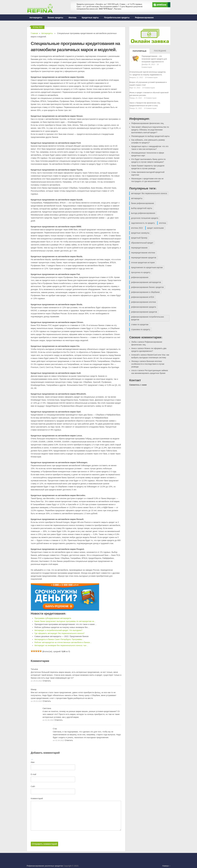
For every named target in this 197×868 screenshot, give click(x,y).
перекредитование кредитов (144, 258)
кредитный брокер (139, 238)
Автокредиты (36, 17)
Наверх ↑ (166, 866)
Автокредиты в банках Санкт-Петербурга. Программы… (59, 639)
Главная (34, 33)
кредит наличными (155, 228)
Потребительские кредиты (117, 17)
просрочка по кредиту (141, 272)
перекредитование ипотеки (143, 253)
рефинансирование (140, 277)
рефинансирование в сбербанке (145, 292)
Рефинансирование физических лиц (147, 123)
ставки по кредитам (140, 324)
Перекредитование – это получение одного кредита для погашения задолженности (154, 59)
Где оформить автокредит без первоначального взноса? (59, 633)
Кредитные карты (90, 17)
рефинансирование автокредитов (146, 282)
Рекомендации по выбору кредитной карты (150, 136)
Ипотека (73, 17)
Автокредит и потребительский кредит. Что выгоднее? (58, 630)
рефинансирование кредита (144, 307)
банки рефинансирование (143, 203)
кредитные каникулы (140, 233)
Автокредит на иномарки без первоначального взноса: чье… (61, 645)
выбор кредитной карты (142, 208)
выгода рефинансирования (143, 213)
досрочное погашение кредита (145, 218)
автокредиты (137, 198)
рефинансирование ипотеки (144, 302)
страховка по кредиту (141, 329)
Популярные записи (140, 52)
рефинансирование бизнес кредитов (147, 287)
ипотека (162, 223)
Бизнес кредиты (55, 17)
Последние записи (160, 52)
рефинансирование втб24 (143, 297)
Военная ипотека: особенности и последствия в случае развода (148, 364)
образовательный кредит (142, 243)
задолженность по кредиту (143, 223)
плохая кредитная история (143, 262)
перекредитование (139, 248)
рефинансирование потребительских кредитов (148, 318)
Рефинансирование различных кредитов (45, 866)
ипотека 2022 (137, 228)
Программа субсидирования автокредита (53, 618)
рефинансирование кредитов (144, 312)
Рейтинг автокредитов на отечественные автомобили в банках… (63, 642)
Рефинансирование (144, 17)
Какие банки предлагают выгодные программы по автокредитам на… (65, 621)
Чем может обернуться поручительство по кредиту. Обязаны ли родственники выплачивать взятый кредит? (150, 130)
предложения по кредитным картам (147, 267)
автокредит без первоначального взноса (149, 193)
